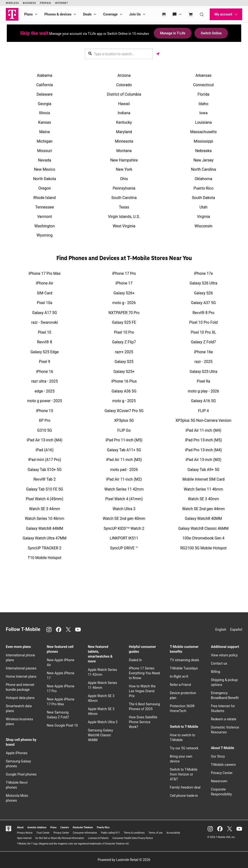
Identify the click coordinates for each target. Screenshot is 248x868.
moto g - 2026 (124, 303)
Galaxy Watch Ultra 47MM (44, 538)
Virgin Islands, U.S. (124, 217)
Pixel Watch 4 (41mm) (124, 499)
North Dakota (45, 179)
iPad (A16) (45, 450)
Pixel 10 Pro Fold (203, 322)
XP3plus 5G (124, 420)
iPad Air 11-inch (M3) (124, 460)
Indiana (124, 113)
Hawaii (124, 104)
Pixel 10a (45, 303)
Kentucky (124, 122)
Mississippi (204, 141)
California (45, 85)
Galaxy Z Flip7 (124, 342)
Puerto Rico (204, 188)
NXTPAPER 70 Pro (124, 313)
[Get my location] (158, 54)
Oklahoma (203, 179)
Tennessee (45, 207)
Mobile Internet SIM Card (203, 479)
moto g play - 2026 (203, 391)
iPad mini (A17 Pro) (45, 460)
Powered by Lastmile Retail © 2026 (124, 860)
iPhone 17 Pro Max (45, 273)
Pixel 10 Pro (124, 332)
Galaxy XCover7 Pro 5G (124, 411)
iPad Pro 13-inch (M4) (203, 450)
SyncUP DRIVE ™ (124, 548)
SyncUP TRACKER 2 (45, 548)
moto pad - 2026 (124, 470)
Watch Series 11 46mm (203, 489)
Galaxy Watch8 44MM (44, 528)
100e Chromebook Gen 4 (203, 538)
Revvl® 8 (45, 342)
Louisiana (204, 122)
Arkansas (204, 75)
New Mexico (45, 169)
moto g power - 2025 (45, 401)
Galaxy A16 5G (203, 401)
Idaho (203, 104)
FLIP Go (124, 430)
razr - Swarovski (45, 322)
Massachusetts (203, 132)
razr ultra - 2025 (45, 381)
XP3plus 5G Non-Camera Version (203, 420)
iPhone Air (45, 283)
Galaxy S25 (124, 362)
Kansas (45, 122)
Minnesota (124, 141)
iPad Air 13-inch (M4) (44, 440)
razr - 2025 (203, 362)
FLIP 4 (203, 411)
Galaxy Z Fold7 (203, 342)
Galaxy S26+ (124, 293)
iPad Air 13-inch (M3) (203, 460)
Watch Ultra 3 (124, 509)
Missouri (45, 151)
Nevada (45, 160)
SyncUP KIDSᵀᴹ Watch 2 (124, 528)
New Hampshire (124, 160)
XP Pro (45, 420)
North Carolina (203, 169)
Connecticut (203, 85)
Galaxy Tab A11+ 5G (124, 450)
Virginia (203, 217)
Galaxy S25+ (124, 372)
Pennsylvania (124, 188)
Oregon (45, 188)
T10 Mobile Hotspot (45, 558)
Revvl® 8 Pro (203, 313)
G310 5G (45, 430)
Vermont (45, 217)
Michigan (44, 141)
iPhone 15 (45, 411)
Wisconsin (203, 226)
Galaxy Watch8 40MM (203, 518)
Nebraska (203, 151)
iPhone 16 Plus (124, 381)
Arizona (124, 75)
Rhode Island (45, 198)
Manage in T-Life (173, 33)
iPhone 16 (45, 372)
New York (124, 169)
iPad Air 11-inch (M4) (203, 430)
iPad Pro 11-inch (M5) (124, 440)
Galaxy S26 (203, 293)
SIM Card (45, 293)
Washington (45, 226)
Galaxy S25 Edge (45, 352)
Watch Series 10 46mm (45, 518)
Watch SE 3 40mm (204, 499)
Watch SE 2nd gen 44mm (203, 509)
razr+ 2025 (124, 352)
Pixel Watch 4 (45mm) (45, 499)
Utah (203, 207)
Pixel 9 (45, 362)
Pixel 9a (204, 381)
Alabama (44, 75)
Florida (204, 94)
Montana (124, 151)
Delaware (45, 94)
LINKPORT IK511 (124, 538)
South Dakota (203, 198)
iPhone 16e (203, 352)
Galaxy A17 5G (45, 313)
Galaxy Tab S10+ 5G (45, 470)
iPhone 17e (203, 273)
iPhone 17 (124, 283)
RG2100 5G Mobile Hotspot (203, 548)
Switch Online (211, 33)
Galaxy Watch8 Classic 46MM (203, 528)
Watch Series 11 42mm (124, 489)
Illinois (45, 113)
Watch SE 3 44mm (45, 509)
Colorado (124, 85)
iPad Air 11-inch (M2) (124, 479)
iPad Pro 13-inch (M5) (203, 440)
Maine (45, 132)
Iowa (203, 113)
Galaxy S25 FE (124, 322)
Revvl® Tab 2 (45, 479)
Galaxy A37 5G (203, 303)
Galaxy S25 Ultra (204, 372)
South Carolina (124, 198)
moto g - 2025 (124, 401)
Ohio (124, 179)
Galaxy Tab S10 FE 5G (45, 489)
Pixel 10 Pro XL (203, 332)
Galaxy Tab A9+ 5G (203, 470)
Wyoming (45, 235)
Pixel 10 (44, 332)
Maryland (124, 132)
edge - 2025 (45, 391)
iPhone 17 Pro (124, 273)
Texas (124, 207)
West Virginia (124, 226)
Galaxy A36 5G (124, 391)
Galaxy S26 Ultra (204, 283)
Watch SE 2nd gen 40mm (124, 518)
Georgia (44, 104)
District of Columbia (124, 94)
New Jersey (204, 160)
